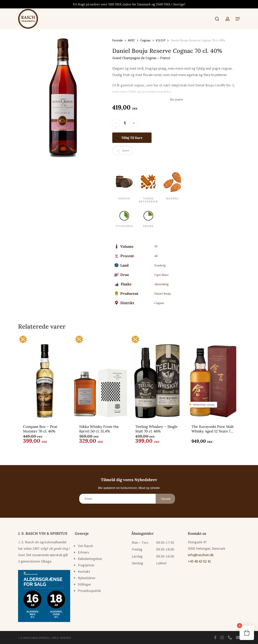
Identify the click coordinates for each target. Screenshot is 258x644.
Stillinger (84, 584)
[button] (238, 19)
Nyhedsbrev (87, 578)
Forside (117, 40)
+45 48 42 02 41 (199, 561)
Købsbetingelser (90, 559)
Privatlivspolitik (89, 591)
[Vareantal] (125, 123)
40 (156, 256)
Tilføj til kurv (132, 138)
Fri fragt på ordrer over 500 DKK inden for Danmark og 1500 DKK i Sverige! (129, 4)
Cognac (145, 40)
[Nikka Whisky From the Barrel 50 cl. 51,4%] (101, 376)
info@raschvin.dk (201, 555)
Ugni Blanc (162, 275)
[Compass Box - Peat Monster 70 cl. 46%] (45, 376)
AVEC (132, 40)
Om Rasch (85, 546)
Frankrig (160, 265)
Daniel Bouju (163, 294)
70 (156, 246)
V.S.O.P (161, 40)
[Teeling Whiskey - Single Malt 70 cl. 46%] (157, 376)
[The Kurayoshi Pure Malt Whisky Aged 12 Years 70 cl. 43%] (213, 376)
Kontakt (84, 571)
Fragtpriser (86, 565)
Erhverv (83, 552)
